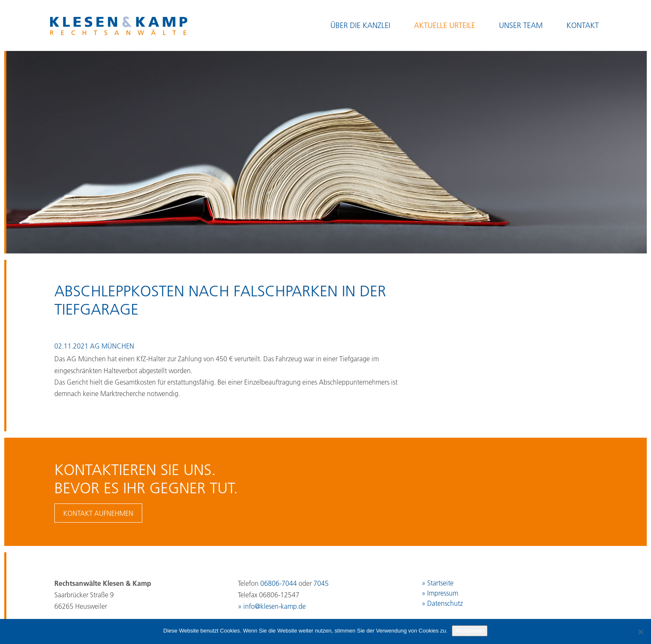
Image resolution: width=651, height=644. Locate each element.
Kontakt (583, 25)
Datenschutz (445, 603)
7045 (321, 583)
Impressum (443, 593)
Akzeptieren (470, 631)
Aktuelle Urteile (445, 25)
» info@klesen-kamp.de (272, 606)
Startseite (440, 583)
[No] (640, 632)
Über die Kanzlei (360, 25)
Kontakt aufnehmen (98, 513)
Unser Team (521, 25)
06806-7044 (279, 583)
